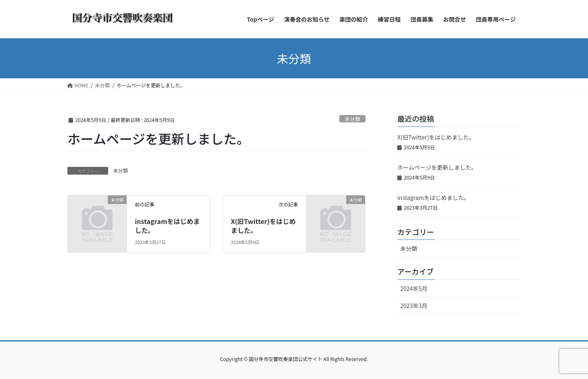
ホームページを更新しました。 (437, 167)
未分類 (352, 119)
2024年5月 (414, 288)
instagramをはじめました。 (167, 226)
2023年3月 (414, 306)
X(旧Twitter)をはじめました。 (263, 226)
